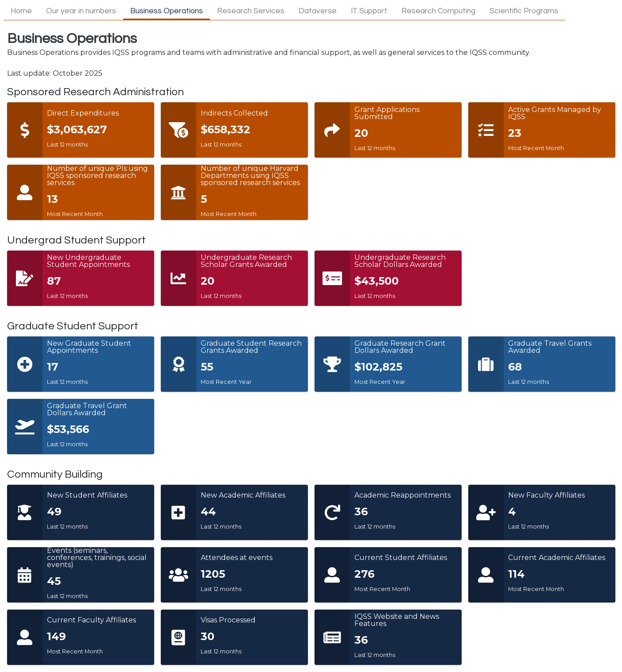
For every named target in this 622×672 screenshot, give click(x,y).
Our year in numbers (81, 11)
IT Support (369, 11)
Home (21, 11)
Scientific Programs (524, 11)
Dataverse (318, 11)
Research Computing (438, 11)
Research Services (251, 11)
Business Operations (167, 11)
